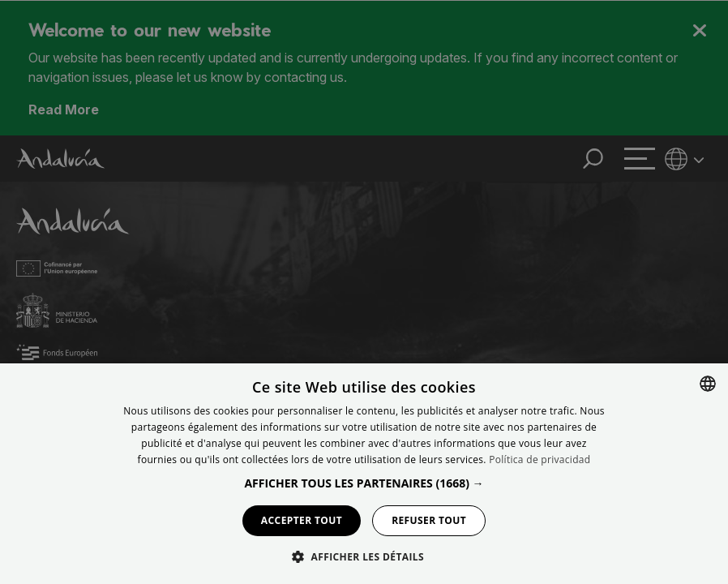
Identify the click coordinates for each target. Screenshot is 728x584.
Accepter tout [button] (302, 520)
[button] (364, 483)
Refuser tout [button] (429, 520)
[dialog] (364, 474)
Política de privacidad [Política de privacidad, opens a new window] (540, 459)
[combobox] (708, 384)
